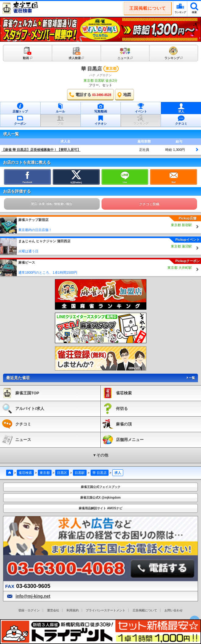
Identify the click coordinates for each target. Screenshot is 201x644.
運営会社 (53, 610)
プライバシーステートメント (106, 610)
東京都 (45, 473)
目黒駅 (80, 473)
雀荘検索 (25, 473)
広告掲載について (145, 610)
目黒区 (62, 473)
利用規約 (73, 610)
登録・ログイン (29, 610)
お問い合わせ (174, 610)
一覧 (190, 378)
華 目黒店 (92, 69)
